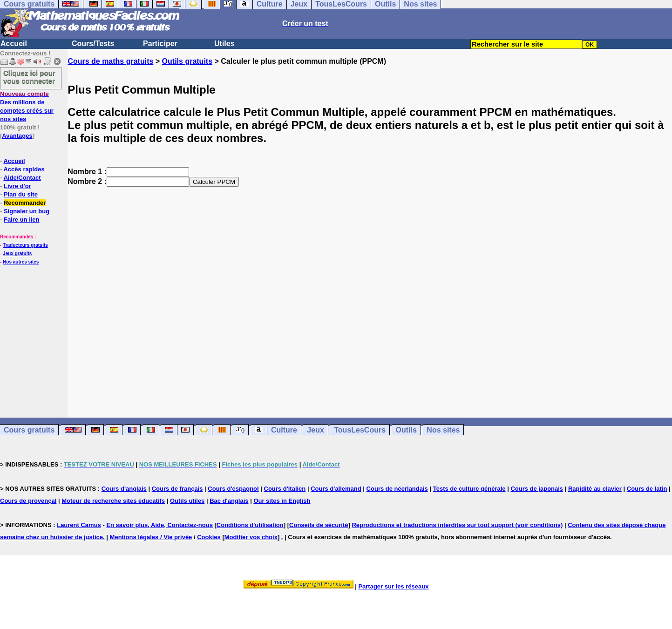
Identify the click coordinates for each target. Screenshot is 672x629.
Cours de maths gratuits (110, 61)
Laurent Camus (79, 525)
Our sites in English (282, 501)
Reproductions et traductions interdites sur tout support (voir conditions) (457, 525)
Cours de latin (647, 489)
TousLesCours (360, 430)
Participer (160, 44)
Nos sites (443, 430)
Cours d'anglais (124, 489)
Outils (406, 430)
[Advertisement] (370, 294)
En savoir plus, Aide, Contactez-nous (160, 525)
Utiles (224, 44)
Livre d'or (17, 186)
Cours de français (177, 489)
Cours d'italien (285, 489)
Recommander (25, 203)
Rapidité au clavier (595, 489)
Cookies (209, 537)
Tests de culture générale (469, 489)
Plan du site (21, 194)
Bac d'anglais (229, 501)
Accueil (14, 44)
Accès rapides (24, 169)
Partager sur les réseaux (393, 586)
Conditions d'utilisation (250, 525)
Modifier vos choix (251, 537)
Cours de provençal (28, 501)
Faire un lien (22, 220)
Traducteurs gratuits (25, 245)
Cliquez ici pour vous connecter (29, 77)
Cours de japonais (537, 489)
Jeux (315, 430)
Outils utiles (187, 501)
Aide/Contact (22, 178)
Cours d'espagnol (233, 489)
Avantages (17, 136)
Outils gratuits (187, 61)
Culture (284, 430)
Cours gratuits (29, 430)
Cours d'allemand (336, 489)
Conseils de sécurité (319, 525)
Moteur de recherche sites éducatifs (113, 501)
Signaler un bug (27, 211)
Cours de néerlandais (397, 489)
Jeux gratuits (17, 254)
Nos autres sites (21, 262)
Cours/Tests (93, 44)
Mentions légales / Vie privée (151, 537)
